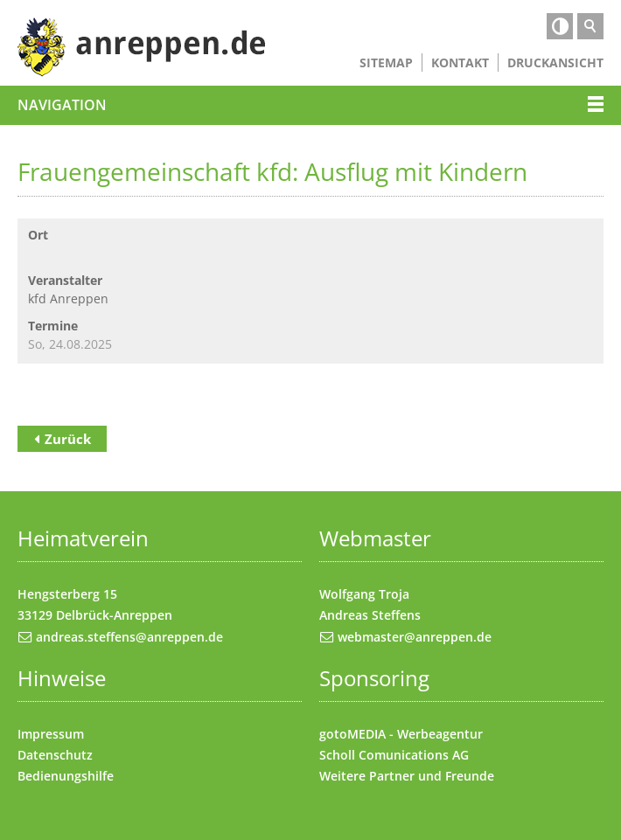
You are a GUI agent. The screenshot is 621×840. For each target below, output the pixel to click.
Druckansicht (555, 62)
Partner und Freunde (432, 776)
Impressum (51, 734)
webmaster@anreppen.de (415, 637)
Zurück (68, 439)
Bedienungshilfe (66, 776)
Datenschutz (55, 755)
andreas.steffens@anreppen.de (129, 637)
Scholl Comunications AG (394, 755)
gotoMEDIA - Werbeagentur (401, 734)
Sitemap (386, 62)
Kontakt (460, 62)
